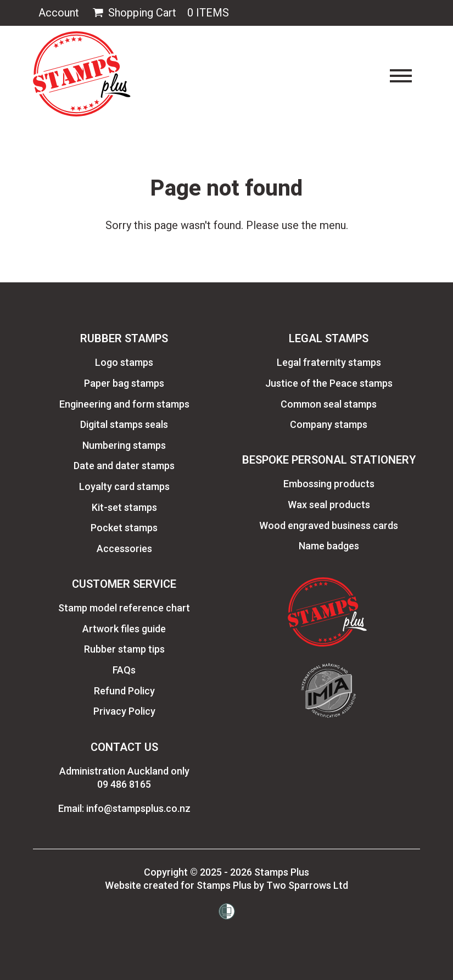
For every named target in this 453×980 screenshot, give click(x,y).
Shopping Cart (133, 13)
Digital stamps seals (124, 424)
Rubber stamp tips (124, 649)
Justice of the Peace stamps (329, 383)
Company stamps (329, 424)
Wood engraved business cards (329, 525)
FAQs (124, 670)
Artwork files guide (124, 629)
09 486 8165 (124, 784)
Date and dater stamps (124, 466)
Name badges (329, 546)
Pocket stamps (124, 528)
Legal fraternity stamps (329, 362)
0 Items (208, 13)
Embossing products (329, 484)
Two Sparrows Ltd (307, 885)
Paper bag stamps (124, 383)
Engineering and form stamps (124, 404)
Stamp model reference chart (124, 608)
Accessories (124, 549)
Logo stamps (124, 362)
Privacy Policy (124, 711)
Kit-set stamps (124, 507)
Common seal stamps (329, 404)
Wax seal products (329, 505)
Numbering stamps (124, 445)
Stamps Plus (282, 872)
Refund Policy (124, 691)
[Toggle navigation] (401, 76)
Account (59, 13)
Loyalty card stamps (124, 486)
